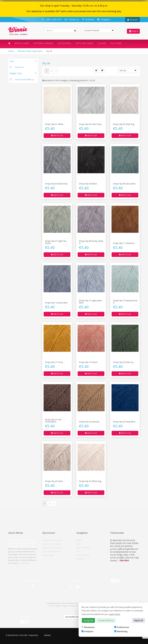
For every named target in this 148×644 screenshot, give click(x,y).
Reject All (139, 620)
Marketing (121, 631)
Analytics (87, 631)
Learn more (115, 614)
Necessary (88, 627)
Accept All (88, 620)
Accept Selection (106, 620)
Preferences (122, 627)
